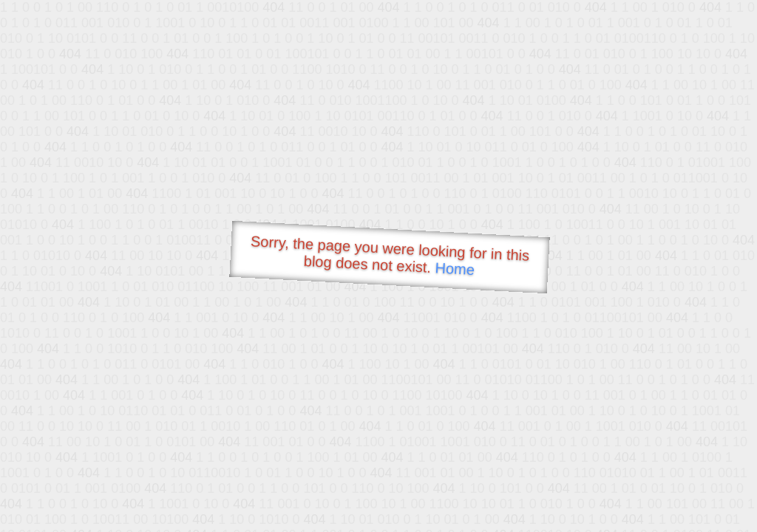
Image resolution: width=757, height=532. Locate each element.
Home (455, 269)
